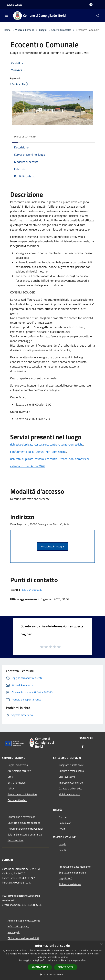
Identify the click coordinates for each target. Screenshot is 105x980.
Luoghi (43, 30)
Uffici (10, 777)
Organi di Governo (18, 765)
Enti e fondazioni (17, 783)
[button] (52, 974)
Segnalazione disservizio (72, 873)
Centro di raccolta (61, 30)
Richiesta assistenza (70, 884)
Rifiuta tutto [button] (66, 967)
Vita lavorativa (67, 777)
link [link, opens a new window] (84, 960)
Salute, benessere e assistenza (25, 834)
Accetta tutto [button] (40, 967)
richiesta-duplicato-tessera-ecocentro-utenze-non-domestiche (50, 459)
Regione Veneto (14, 5)
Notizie (63, 817)
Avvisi (62, 829)
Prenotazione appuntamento (75, 867)
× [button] (101, 944)
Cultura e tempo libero (71, 771)
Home (7, 30)
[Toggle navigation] (7, 15)
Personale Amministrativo (22, 794)
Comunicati (65, 823)
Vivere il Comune (25, 30)
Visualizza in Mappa (52, 546)
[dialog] (52, 960)
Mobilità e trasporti (69, 794)
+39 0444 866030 (32, 590)
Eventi (62, 850)
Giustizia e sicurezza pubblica (24, 823)
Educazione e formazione (21, 817)
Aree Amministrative (19, 771)
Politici (11, 788)
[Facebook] (83, 747)
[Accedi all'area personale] (91, 5)
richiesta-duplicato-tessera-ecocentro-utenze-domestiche (47, 444)
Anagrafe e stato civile (71, 765)
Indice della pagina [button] (25, 137)
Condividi (18, 63)
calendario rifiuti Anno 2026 (28, 466)
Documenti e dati (17, 800)
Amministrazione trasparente (24, 921)
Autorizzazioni (16, 840)
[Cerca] (98, 16)
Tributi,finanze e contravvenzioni (26, 829)
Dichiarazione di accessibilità (23, 938)
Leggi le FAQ (66, 878)
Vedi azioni (19, 70)
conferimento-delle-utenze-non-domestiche (38, 452)
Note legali (14, 932)
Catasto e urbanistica (71, 788)
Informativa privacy (18, 926)
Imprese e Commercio (71, 783)
